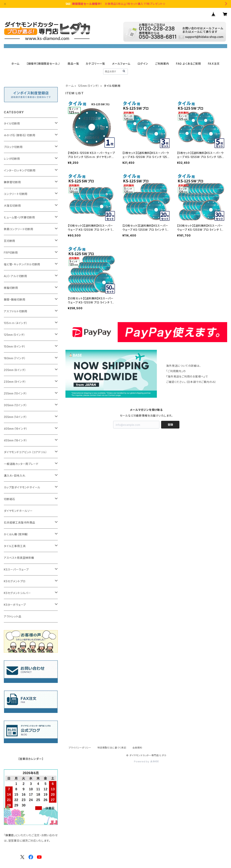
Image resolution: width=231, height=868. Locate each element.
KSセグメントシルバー (17, 593)
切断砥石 (10, 499)
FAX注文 (214, 64)
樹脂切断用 (11, 288)
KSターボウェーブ (15, 605)
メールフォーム (121, 64)
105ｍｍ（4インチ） (16, 323)
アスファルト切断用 (16, 311)
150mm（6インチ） (15, 346)
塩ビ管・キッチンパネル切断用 (22, 264)
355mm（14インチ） (15, 417)
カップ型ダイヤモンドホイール (22, 487)
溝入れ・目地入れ (15, 476)
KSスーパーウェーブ (16, 569)
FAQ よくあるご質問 (188, 64)
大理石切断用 (12, 206)
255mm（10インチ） (15, 393)
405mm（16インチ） (16, 429)
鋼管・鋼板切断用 (15, 299)
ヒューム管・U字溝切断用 (19, 217)
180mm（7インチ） (15, 358)
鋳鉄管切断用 (12, 182)
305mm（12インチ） (15, 405)
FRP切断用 (11, 253)
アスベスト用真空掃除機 (19, 558)
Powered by (146, 761)
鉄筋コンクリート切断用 (19, 229)
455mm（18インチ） (16, 440)
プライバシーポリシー (80, 748)
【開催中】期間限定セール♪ (44, 64)
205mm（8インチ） (15, 370)
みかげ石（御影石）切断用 (20, 135)
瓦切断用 (10, 241)
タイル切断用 (12, 123)
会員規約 (137, 748)
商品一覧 (73, 64)
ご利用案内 (162, 64)
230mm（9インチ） (15, 382)
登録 (170, 425)
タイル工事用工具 (15, 546)
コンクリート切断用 (16, 194)
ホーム (15, 64)
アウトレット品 (13, 616)
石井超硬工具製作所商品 (20, 523)
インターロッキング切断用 (20, 170)
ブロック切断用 (13, 147)
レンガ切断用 (12, 159)
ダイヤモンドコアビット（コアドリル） (25, 452)
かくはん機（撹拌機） (16, 534)
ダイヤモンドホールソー (18, 511)
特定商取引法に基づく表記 (112, 748)
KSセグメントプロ (15, 581)
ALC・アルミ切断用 (15, 276)
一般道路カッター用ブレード (21, 464)
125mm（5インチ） (89, 86)
